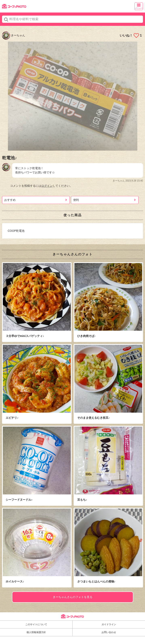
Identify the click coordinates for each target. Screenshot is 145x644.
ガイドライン (109, 624)
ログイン (47, 186)
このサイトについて (36, 624)
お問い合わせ (109, 632)
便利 (76, 200)
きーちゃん (14, 35)
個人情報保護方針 (36, 632)
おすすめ (10, 200)
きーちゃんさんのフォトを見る (73, 597)
